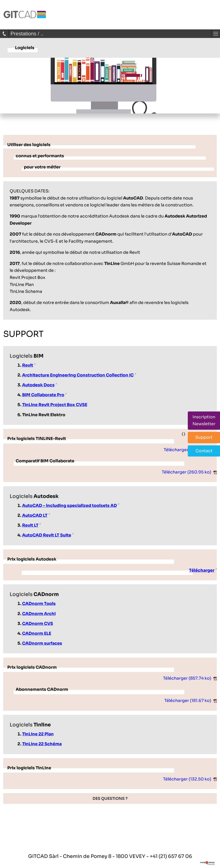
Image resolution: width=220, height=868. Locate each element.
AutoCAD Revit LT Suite (47, 535)
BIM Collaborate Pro (43, 395)
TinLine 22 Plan (38, 734)
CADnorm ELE (37, 633)
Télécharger (190, 450)
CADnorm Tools (39, 604)
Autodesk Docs (38, 385)
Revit (28, 365)
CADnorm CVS (38, 624)
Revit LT (30, 525)
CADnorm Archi (39, 614)
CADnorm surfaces (42, 643)
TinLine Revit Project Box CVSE (55, 405)
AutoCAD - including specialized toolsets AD (70, 506)
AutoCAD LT (35, 515)
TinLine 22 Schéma (42, 744)
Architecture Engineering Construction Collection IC (78, 375)
